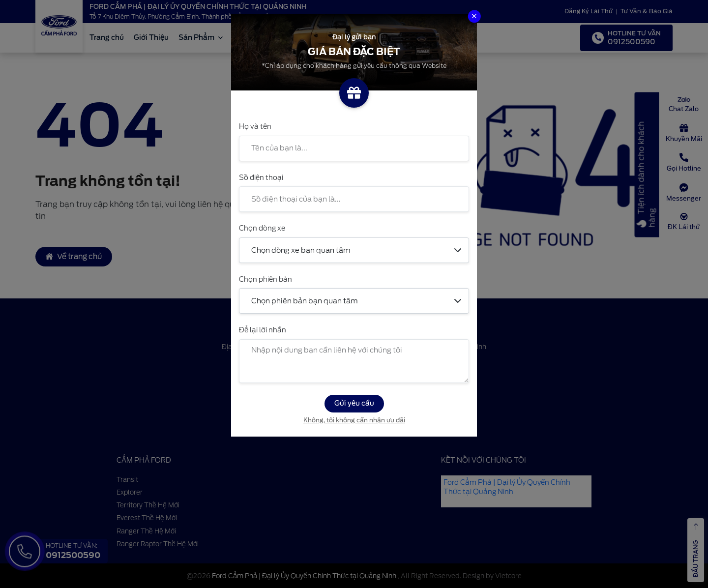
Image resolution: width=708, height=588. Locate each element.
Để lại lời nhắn (263, 330)
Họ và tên (255, 126)
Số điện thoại (261, 177)
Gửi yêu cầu (354, 403)
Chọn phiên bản (265, 279)
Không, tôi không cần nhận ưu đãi (354, 420)
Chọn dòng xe (262, 228)
